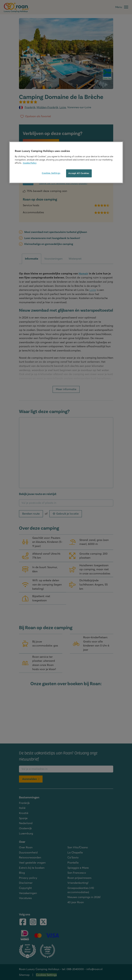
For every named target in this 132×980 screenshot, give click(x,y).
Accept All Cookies (79, 173)
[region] (66, 162)
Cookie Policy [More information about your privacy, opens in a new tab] (30, 163)
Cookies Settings (51, 173)
